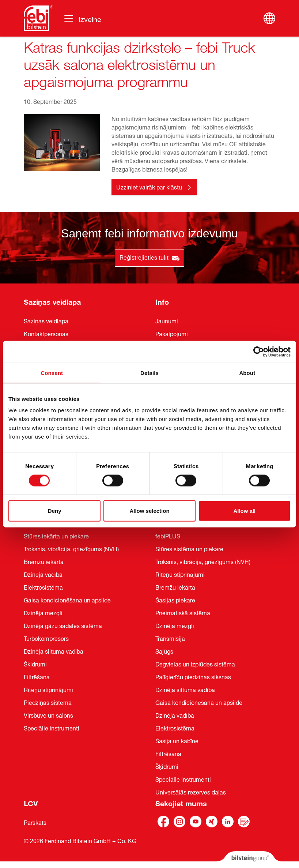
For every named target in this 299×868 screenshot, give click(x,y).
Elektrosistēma (43, 587)
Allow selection (149, 511)
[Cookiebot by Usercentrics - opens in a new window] (259, 352)
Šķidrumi (35, 664)
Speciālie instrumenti (52, 728)
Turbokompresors (46, 638)
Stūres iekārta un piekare (56, 536)
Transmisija (170, 638)
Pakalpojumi (172, 333)
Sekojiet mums (181, 802)
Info (162, 301)
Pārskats (35, 822)
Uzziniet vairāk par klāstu (149, 187)
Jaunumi (167, 320)
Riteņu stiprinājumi (48, 689)
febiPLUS (168, 536)
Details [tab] (149, 373)
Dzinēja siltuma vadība (54, 651)
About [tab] (247, 373)
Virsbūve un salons (48, 715)
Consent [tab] (52, 373)
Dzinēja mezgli (43, 612)
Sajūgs (164, 651)
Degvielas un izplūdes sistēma (195, 664)
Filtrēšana (37, 676)
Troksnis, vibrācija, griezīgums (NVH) (71, 548)
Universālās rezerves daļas (191, 792)
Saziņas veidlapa (52, 301)
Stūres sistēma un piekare (189, 548)
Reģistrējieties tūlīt (149, 257)
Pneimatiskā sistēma (183, 612)
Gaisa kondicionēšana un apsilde (67, 600)
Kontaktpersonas (46, 333)
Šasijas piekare (175, 600)
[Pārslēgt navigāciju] (82, 18)
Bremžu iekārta (44, 561)
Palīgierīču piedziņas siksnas (193, 676)
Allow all (244, 511)
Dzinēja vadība (43, 574)
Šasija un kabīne (177, 740)
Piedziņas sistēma (48, 702)
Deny (55, 511)
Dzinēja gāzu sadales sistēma (63, 625)
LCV (31, 802)
